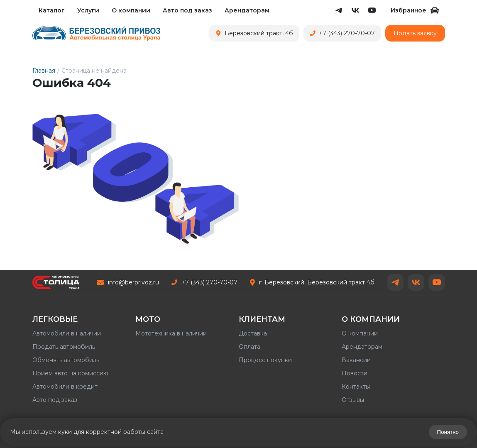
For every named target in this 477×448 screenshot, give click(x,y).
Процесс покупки (265, 360)
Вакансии (356, 360)
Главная (44, 71)
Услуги (88, 10)
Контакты (356, 387)
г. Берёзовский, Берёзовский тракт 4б (312, 282)
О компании (131, 10)
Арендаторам (247, 10)
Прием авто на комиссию (70, 373)
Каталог (52, 10)
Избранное (415, 10)
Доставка (253, 333)
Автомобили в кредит (65, 387)
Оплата (250, 347)
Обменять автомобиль (66, 360)
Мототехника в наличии (171, 333)
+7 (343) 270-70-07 (204, 282)
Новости (355, 373)
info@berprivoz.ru (128, 282)
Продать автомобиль (64, 347)
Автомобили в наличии (67, 333)
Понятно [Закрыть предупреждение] (448, 432)
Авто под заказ (187, 10)
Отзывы (353, 400)
